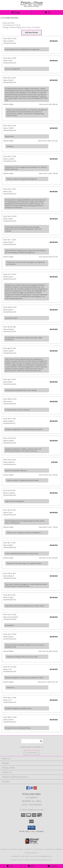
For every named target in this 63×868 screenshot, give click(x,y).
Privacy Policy (17, 860)
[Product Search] (32, 741)
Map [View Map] (31, 866)
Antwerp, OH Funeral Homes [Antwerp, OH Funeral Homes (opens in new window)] (12, 849)
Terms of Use (47, 860)
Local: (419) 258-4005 (32, 805)
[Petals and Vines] (32, 7)
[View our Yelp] (35, 789)
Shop (16, 12)
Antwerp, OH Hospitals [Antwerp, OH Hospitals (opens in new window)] (34, 849)
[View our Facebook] (28, 789)
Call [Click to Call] (10, 866)
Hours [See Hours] (53, 866)
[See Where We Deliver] (32, 753)
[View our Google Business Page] (32, 789)
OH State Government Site (41, 856)
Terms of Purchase (32, 860)
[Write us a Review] (32, 33)
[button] (31, 828)
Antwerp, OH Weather (20, 856)
